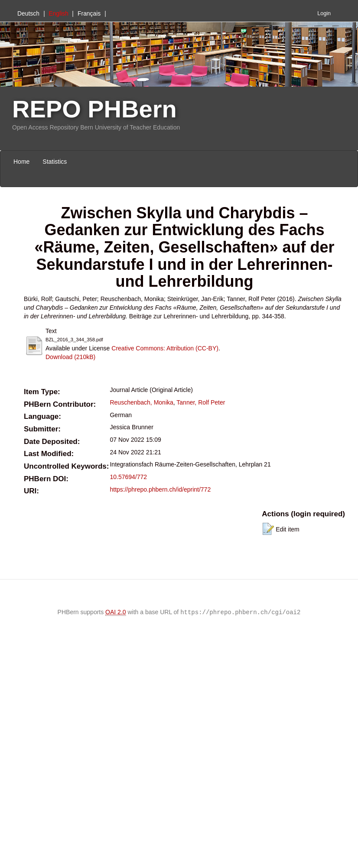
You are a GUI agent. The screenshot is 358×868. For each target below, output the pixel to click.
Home (21, 162)
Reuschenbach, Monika (141, 402)
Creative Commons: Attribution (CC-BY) (165, 348)
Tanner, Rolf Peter (201, 402)
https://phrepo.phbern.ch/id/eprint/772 (160, 489)
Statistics (55, 162)
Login (324, 13)
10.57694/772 (128, 477)
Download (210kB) (70, 357)
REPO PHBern (94, 109)
